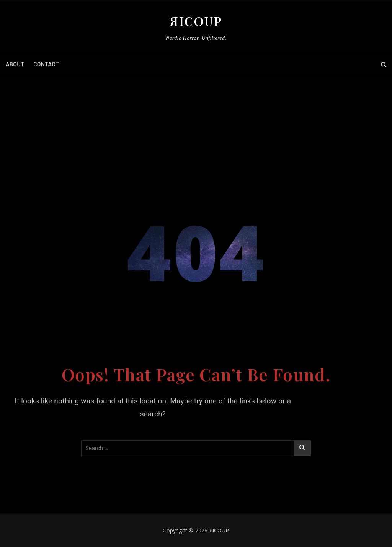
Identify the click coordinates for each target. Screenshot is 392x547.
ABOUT (15, 64)
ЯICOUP (196, 21)
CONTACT (46, 64)
